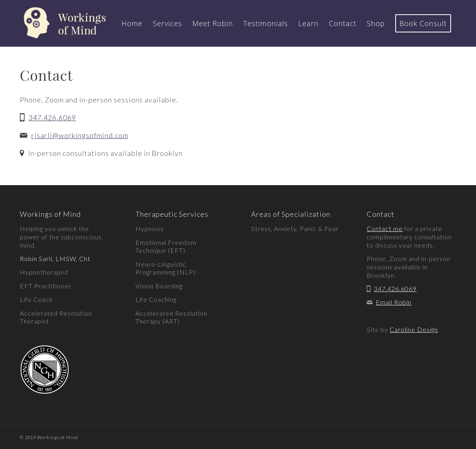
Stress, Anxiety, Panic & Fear (295, 228)
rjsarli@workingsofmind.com (80, 135)
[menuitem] (132, 23)
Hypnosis (150, 228)
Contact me (385, 228)
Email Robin (394, 302)
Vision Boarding (159, 286)
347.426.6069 (52, 117)
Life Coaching (156, 299)
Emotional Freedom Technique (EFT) (166, 246)
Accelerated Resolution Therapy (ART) (171, 317)
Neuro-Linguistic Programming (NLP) (166, 268)
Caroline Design (414, 329)
